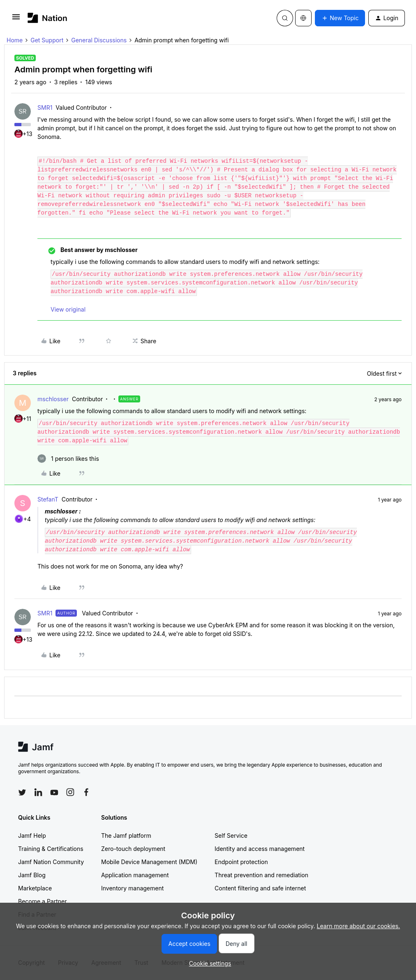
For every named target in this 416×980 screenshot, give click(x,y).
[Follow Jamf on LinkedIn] (38, 792)
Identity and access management (260, 849)
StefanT (48, 499)
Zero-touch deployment (133, 849)
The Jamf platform (126, 836)
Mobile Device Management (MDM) (149, 862)
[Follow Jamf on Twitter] (22, 793)
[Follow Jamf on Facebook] (86, 792)
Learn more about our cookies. (359, 926)
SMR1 (45, 107)
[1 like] (68, 459)
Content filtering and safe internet (260, 888)
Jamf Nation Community (51, 862)
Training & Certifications (51, 849)
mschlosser (53, 399)
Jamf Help (32, 836)
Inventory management (132, 888)
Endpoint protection (241, 862)
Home (15, 40)
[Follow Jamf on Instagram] (70, 792)
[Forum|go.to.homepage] (47, 18)
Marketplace (35, 888)
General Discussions (99, 40)
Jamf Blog (32, 875)
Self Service (231, 836)
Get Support (47, 40)
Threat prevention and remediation (261, 875)
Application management (135, 875)
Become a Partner (42, 901)
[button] (16, 20)
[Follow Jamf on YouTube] (54, 792)
